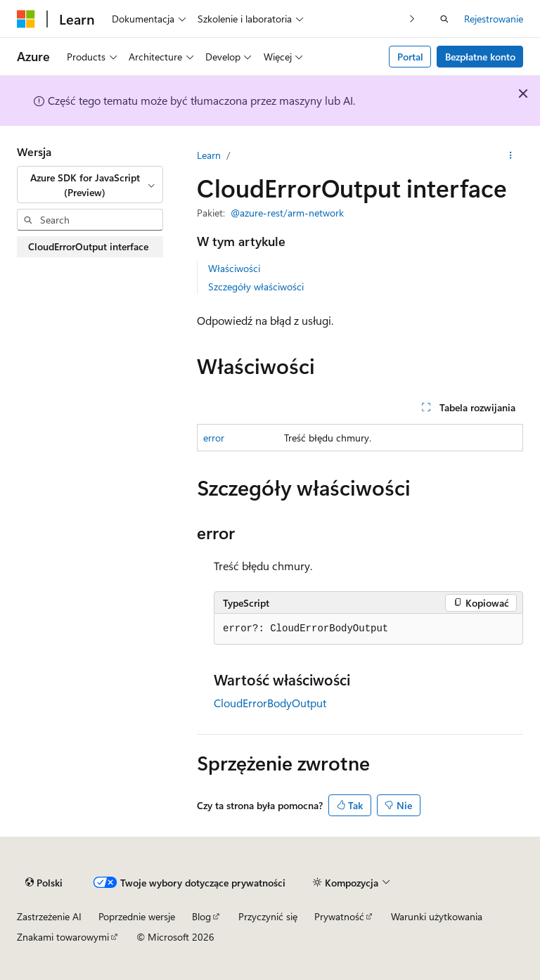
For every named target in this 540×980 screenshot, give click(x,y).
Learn (209, 155)
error (214, 438)
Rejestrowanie (494, 19)
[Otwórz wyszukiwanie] (444, 19)
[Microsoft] (26, 19)
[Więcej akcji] (511, 155)
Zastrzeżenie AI (49, 916)
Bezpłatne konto (480, 57)
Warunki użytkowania (437, 916)
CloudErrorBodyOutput (270, 703)
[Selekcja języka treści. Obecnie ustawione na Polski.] (44, 882)
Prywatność (339, 916)
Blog (201, 916)
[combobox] (90, 185)
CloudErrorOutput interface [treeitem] (88, 246)
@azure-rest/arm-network (287, 213)
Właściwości (234, 268)
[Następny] (412, 19)
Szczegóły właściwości (256, 286)
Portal (410, 57)
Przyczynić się (268, 916)
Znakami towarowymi (63, 937)
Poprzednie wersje (137, 916)
